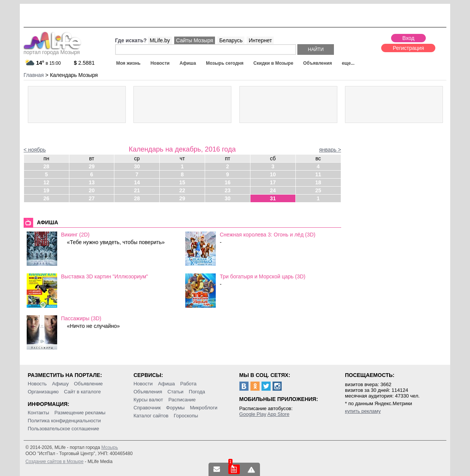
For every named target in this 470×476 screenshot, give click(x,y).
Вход (409, 38)
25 (318, 190)
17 (273, 182)
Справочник (147, 408)
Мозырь (110, 447)
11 (318, 174)
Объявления (317, 63)
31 (273, 198)
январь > (330, 150)
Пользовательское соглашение (63, 429)
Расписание (182, 400)
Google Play (253, 414)
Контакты (38, 413)
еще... (348, 63)
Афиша (188, 63)
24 (273, 190)
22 (182, 190)
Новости (160, 63)
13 (92, 182)
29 (92, 166)
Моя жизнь (128, 63)
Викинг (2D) (75, 235)
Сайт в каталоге (83, 392)
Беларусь (231, 40)
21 (137, 190)
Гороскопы (186, 416)
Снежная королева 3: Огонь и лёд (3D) (267, 235)
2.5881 (84, 63)
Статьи (175, 392)
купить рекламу (363, 411)
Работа (188, 384)
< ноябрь (35, 150)
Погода (197, 392)
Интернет (260, 40)
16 (228, 182)
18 (318, 182)
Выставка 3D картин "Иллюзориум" (104, 276)
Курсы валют (148, 400)
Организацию (43, 392)
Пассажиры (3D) (81, 318)
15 (182, 182)
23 (228, 190)
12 (47, 182)
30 (137, 166)
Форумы (176, 408)
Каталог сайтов (151, 416)
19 (47, 190)
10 (273, 174)
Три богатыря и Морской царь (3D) (262, 276)
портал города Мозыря (52, 50)
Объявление (88, 384)
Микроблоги (204, 408)
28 (47, 166)
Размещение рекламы (80, 413)
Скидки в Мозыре (273, 63)
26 (47, 198)
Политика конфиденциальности (64, 421)
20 (92, 190)
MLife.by (160, 40)
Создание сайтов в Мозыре (55, 462)
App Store (278, 414)
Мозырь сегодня (225, 63)
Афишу (60, 384)
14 (137, 182)
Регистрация (408, 48)
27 (92, 198)
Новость (37, 384)
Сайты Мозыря (195, 40)
